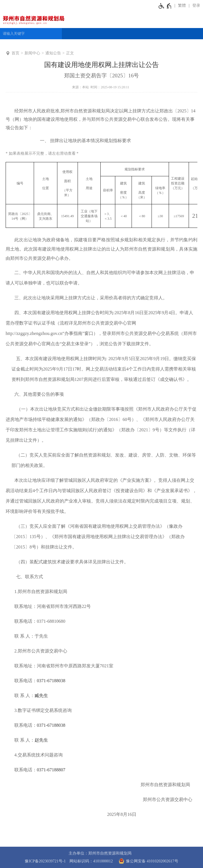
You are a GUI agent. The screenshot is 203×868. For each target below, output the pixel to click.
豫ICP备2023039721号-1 (45, 861)
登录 (196, 5)
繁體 (182, 5)
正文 (70, 53)
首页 (15, 53)
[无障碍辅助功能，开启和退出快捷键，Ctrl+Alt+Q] (165, 6)
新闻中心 (32, 53)
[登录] (194, 6)
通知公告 (53, 53)
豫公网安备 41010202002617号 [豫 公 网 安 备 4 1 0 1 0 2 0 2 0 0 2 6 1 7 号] (147, 861)
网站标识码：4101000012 (91, 861)
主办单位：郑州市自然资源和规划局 (100, 853)
